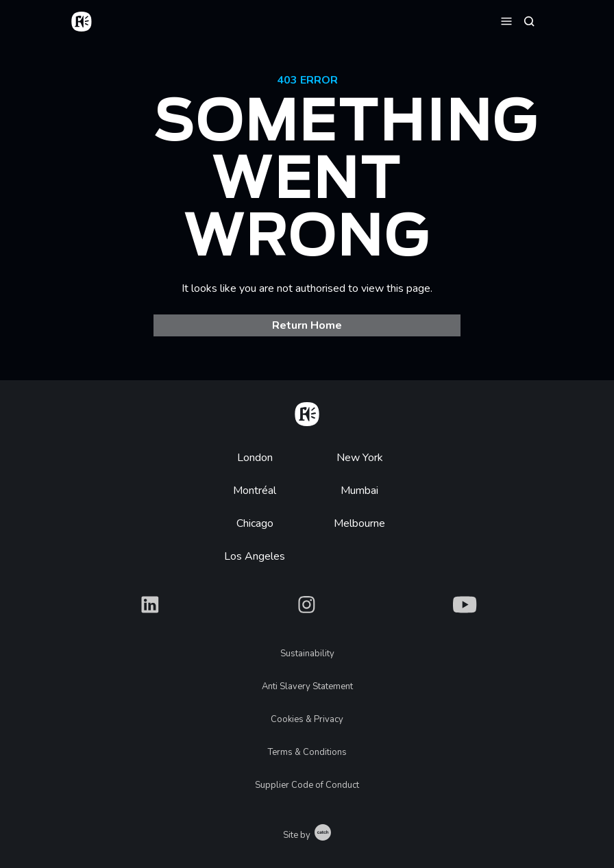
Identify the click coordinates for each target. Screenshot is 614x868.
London (255, 458)
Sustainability (307, 654)
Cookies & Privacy (307, 719)
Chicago (255, 523)
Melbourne (359, 523)
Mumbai (359, 491)
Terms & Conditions (307, 752)
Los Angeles (255, 556)
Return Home (307, 325)
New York (360, 458)
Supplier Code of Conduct (307, 785)
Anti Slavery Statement (307, 686)
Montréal (255, 491)
